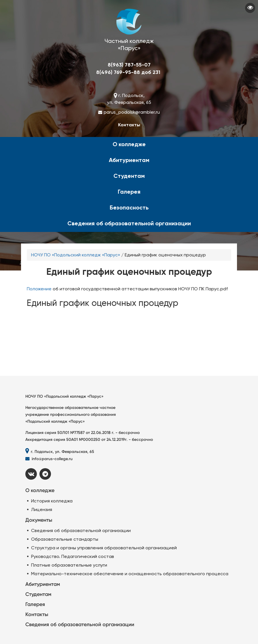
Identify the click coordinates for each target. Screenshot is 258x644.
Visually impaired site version (250, 8)
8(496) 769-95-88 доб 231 (128, 72)
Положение (39, 289)
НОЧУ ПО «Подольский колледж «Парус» (76, 255)
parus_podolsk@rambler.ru (132, 112)
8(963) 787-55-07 (129, 65)
